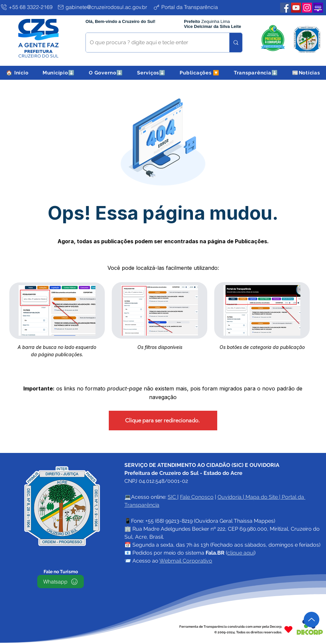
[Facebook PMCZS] (285, 8)
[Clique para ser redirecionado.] (163, 421)
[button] (59, 73)
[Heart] (288, 629)
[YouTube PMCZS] (296, 8)
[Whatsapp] (61, 582)
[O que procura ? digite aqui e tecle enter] (153, 43)
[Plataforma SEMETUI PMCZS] (318, 8)
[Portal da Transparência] (191, 7)
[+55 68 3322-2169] (27, 7)
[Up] (312, 620)
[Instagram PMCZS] (307, 8)
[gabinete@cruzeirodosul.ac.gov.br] (104, 7)
